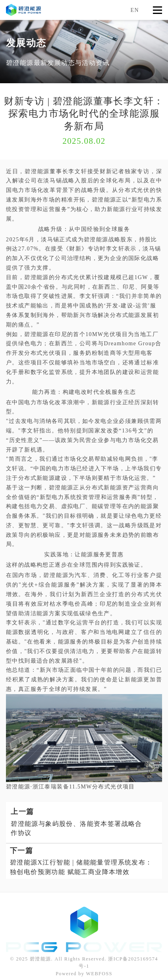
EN (135, 10)
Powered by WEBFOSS (84, 974)
